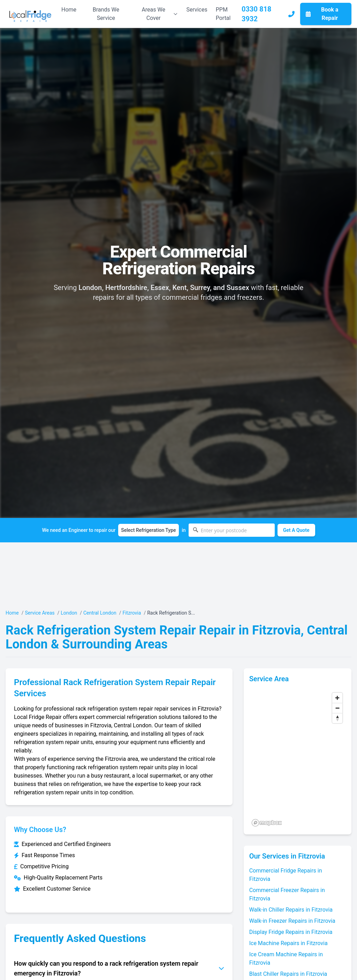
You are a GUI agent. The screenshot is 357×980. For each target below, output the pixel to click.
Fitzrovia (132, 613)
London (69, 613)
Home (69, 10)
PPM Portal (223, 14)
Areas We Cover (160, 14)
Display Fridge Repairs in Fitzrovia (291, 932)
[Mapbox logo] (267, 823)
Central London (100, 613)
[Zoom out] (337, 708)
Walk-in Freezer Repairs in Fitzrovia (292, 921)
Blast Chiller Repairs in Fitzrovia (288, 974)
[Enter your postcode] (232, 530)
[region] (298, 759)
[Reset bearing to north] (337, 718)
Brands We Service (106, 14)
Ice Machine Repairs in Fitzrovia (288, 943)
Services (197, 10)
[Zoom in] (337, 698)
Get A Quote (296, 530)
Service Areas (40, 613)
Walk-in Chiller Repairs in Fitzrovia (291, 910)
